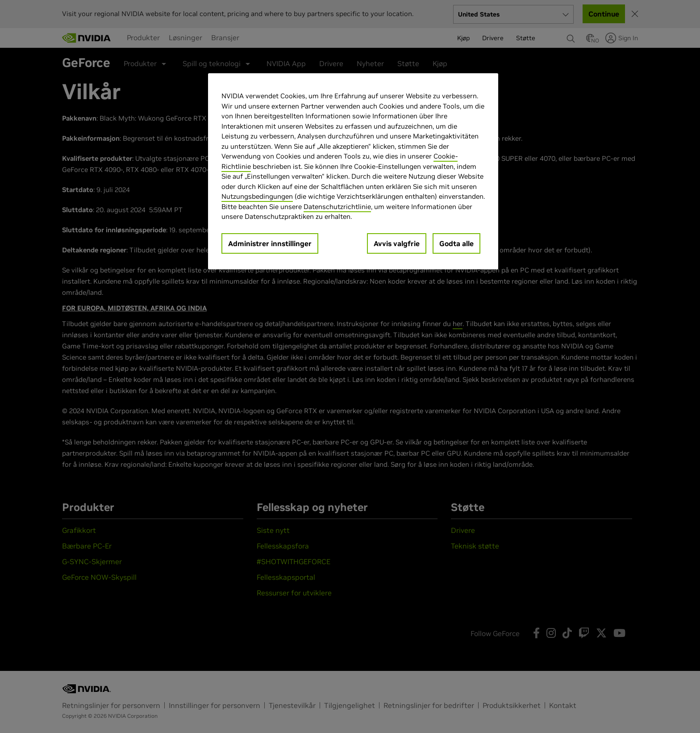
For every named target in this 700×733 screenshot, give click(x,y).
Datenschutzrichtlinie (337, 207)
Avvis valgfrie (397, 243)
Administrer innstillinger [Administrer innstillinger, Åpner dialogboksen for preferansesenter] (270, 243)
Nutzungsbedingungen (257, 196)
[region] (353, 171)
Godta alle (456, 243)
